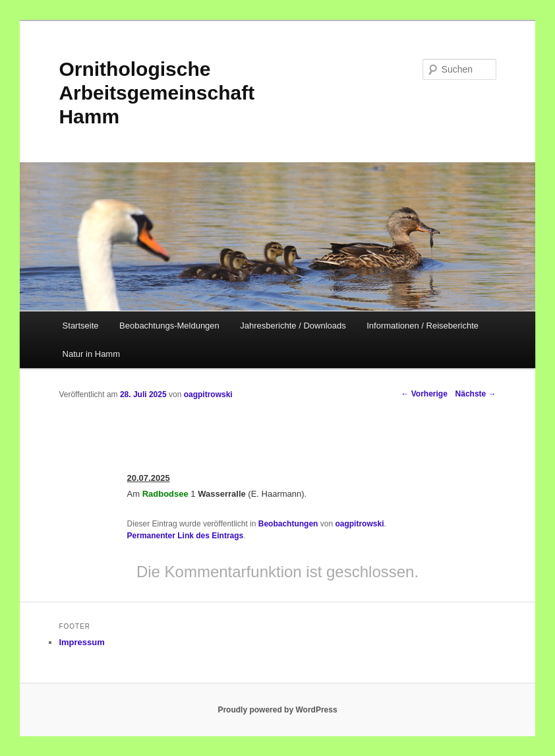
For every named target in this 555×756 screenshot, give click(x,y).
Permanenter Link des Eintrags (186, 536)
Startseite (81, 326)
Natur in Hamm (91, 354)
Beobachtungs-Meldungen (169, 326)
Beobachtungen (288, 524)
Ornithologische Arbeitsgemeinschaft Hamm (157, 93)
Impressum (81, 642)
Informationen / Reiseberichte (423, 326)
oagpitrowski (208, 394)
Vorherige (424, 394)
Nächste (476, 394)
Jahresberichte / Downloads (293, 326)
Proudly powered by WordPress (277, 710)
